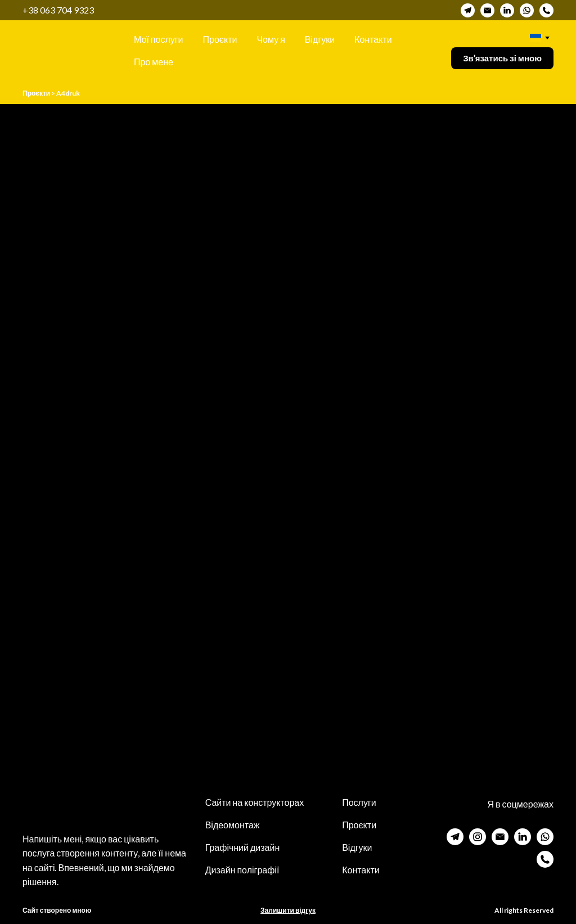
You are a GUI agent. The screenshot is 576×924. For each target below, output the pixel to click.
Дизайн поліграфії (242, 870)
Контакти (373, 39)
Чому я (271, 39)
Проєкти (220, 39)
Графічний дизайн (243, 847)
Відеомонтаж (233, 825)
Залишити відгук (288, 910)
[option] (535, 38)
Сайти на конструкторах (255, 802)
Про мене (154, 62)
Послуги (359, 802)
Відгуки (320, 39)
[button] (468, 10)
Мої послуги (159, 39)
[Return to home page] (61, 50)
